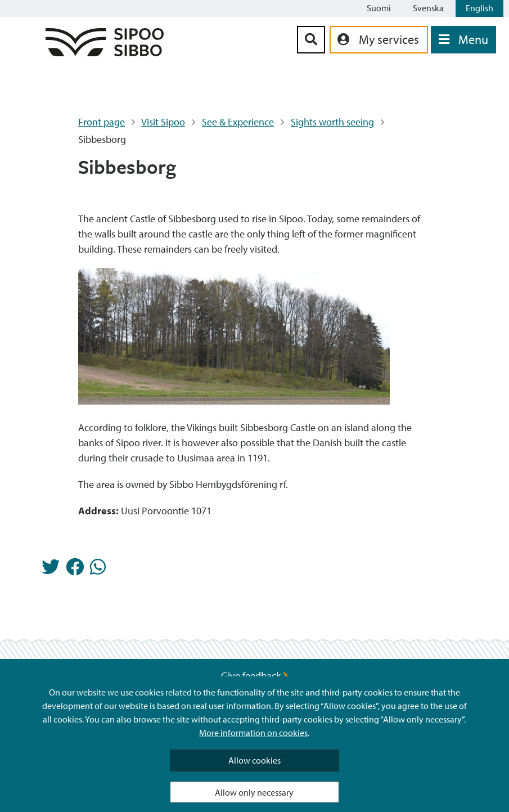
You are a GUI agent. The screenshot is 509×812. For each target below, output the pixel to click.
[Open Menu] (463, 40)
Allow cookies (254, 760)
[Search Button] (311, 40)
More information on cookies (253, 733)
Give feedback (254, 676)
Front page (102, 122)
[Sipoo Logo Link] (105, 53)
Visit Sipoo (163, 122)
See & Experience (238, 122)
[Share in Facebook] (75, 570)
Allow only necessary (254, 792)
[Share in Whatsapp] (98, 570)
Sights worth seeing (332, 122)
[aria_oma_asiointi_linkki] (379, 40)
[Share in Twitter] (51, 570)
